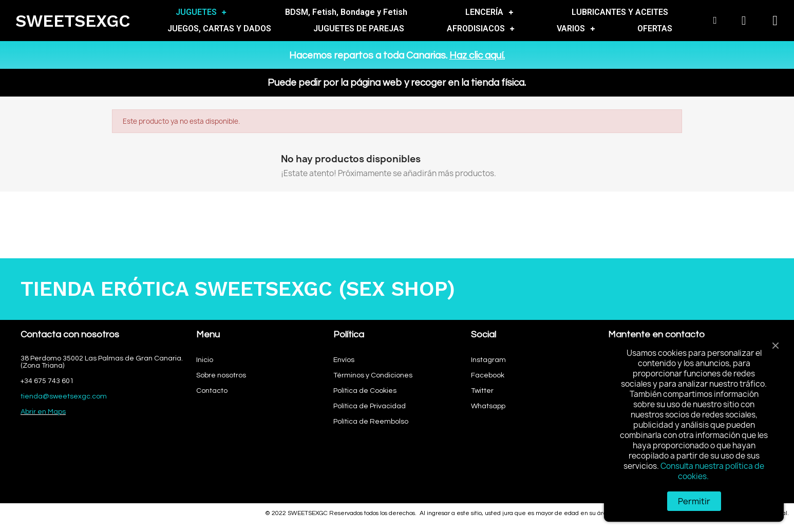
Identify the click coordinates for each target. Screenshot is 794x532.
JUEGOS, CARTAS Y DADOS (219, 28)
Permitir (694, 501)
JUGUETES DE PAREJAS (359, 28)
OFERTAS (655, 28)
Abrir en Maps (43, 412)
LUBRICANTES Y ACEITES (620, 12)
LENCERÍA (489, 12)
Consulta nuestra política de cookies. (712, 471)
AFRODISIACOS (481, 29)
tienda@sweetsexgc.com (64, 396)
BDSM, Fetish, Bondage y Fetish (346, 12)
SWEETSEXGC (73, 21)
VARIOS (576, 29)
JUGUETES (201, 12)
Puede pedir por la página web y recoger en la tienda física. (397, 83)
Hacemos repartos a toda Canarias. (397, 55)
